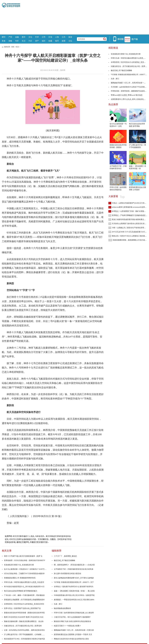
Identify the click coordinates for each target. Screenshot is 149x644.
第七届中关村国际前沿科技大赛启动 (67, 573)
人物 (57, 37)
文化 (30, 37)
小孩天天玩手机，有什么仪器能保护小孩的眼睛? (72, 617)
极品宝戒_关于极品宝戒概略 (65, 560)
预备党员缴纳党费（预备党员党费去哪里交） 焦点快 (24, 621)
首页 (13, 47)
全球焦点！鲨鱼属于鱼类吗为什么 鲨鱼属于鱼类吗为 (74, 587)
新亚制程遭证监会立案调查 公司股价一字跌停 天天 (73, 634)
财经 (4, 37)
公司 (44, 37)
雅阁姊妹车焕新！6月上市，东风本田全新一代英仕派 (74, 630)
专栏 (17, 41)
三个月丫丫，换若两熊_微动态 (65, 556)
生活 (24, 41)
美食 (4, 41)
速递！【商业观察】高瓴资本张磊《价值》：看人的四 (74, 591)
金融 (17, 37)
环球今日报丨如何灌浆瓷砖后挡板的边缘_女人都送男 (74, 613)
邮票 (64, 41)
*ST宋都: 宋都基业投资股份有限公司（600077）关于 (74, 582)
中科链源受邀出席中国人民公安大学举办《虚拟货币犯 (74, 595)
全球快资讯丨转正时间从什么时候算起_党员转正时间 (24, 604)
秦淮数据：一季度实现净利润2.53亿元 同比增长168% (74, 600)
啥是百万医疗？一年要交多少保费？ (67, 626)
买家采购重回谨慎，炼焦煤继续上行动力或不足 (128, 240)
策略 (10, 41)
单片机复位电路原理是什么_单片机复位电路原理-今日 (24, 587)
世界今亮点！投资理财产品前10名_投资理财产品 (22, 608)
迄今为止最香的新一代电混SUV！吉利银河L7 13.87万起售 (26, 569)
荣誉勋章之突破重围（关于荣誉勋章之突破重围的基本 (24, 600)
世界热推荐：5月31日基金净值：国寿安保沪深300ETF (25, 560)
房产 (37, 41)
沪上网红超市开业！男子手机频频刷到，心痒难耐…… (24, 634)
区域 (50, 37)
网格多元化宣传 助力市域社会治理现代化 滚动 (71, 639)
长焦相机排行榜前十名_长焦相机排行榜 (19, 565)
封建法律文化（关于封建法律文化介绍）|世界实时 (23, 626)
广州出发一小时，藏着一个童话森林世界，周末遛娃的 (24, 595)
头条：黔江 (58, 604)
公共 (64, 37)
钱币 (57, 41)
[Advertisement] (84, 17)
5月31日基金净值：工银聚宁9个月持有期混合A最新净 (24, 573)
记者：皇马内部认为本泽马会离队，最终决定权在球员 (24, 630)
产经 (10, 37)
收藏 (50, 41)
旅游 (70, 37)
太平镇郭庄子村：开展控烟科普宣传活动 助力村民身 (74, 569)
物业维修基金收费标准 (62, 608)
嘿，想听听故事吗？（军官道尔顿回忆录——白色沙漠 (74, 565)
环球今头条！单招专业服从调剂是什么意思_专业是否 (24, 582)
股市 (24, 37)
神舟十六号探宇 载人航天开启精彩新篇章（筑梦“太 (23, 556)
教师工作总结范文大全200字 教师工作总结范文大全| (24, 617)
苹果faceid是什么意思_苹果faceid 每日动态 (125, 95)
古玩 (70, 41)
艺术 (37, 37)
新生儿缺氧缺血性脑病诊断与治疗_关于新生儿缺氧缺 (74, 578)
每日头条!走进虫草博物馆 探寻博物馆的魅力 (21, 591)
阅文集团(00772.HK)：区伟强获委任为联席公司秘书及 (24, 639)
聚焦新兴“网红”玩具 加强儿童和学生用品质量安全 (73, 621)
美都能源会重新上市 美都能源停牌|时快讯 (20, 578)
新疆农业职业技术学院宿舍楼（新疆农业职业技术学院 (24, 613)
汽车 (30, 41)
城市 (44, 41)
